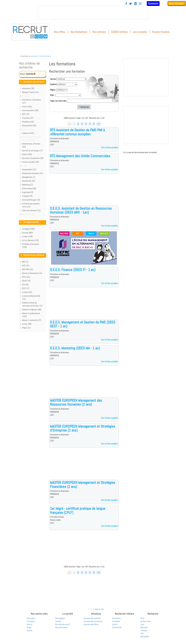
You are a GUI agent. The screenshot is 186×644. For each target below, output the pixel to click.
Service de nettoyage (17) (32, 151)
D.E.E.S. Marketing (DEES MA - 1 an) (75, 348)
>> (99, 123)
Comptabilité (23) (29, 169)
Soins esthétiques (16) (31, 200)
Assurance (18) (28, 88)
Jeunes (29, 630)
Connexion (153, 3)
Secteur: (53, 79)
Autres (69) (27, 324)
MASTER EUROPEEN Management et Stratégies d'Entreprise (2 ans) (83, 428)
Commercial (117, 627)
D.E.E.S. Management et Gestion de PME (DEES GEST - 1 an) (83, 324)
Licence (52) (27, 292)
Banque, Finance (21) (31, 92)
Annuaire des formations (93, 621)
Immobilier (116, 621)
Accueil (34, 56)
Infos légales (60, 618)
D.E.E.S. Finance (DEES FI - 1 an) (73, 270)
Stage (29, 627)
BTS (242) (26, 277)
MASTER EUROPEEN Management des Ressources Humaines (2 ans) (76, 402)
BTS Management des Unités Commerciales (80, 156)
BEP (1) (25, 262)
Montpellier (145, 636)
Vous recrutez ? (177, 3)
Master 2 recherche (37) (32, 320)
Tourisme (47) (28, 118)
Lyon (142, 624)
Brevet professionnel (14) (32, 273)
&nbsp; (93, 13)
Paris (142, 618)
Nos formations (79, 32)
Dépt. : (53, 95)
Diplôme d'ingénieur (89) (32, 309)
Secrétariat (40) (29, 181)
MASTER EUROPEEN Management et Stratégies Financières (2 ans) (83, 484)
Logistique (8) (28, 192)
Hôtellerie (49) (28, 122)
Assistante (116, 618)
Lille (142, 633)
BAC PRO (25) (28, 269)
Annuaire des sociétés (92, 618)
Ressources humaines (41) (33, 173)
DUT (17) (26, 288)
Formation (31, 621)
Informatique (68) (29, 188)
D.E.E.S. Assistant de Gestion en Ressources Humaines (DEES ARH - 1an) (81, 210)
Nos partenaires (61, 627)
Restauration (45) (29, 125)
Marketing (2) (28, 185)
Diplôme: (53, 84)
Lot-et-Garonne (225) (31, 240)
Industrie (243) (28, 133)
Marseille (144, 627)
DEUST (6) (26, 281)
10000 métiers (119, 32)
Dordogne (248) (28, 229)
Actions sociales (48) (31, 162)
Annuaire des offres (91, 624)
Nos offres (60, 32)
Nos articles (99, 32)
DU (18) (25, 284)
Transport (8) (27, 196)
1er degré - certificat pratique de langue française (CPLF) (78, 510)
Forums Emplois (161, 32)
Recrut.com (99, 609)
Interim (30, 624)
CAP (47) (26, 266)
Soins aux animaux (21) (31, 210)
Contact (58, 621)
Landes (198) (28, 236)
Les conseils (140, 32)
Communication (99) (30, 110)
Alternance (31, 618)
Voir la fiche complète (109, 147)
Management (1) (29, 177)
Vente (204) (27, 107)
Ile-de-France (146, 621)
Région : (53, 90)
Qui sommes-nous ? (63, 624)
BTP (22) (26, 114)
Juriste (115, 624)
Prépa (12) (26, 328)
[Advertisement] (84, 192)
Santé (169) (27, 154)
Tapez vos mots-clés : (59, 101)
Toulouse (144, 630)
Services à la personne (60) (33, 158)
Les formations (45, 56)
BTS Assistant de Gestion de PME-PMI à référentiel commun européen (77, 132)
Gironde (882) (28, 233)
